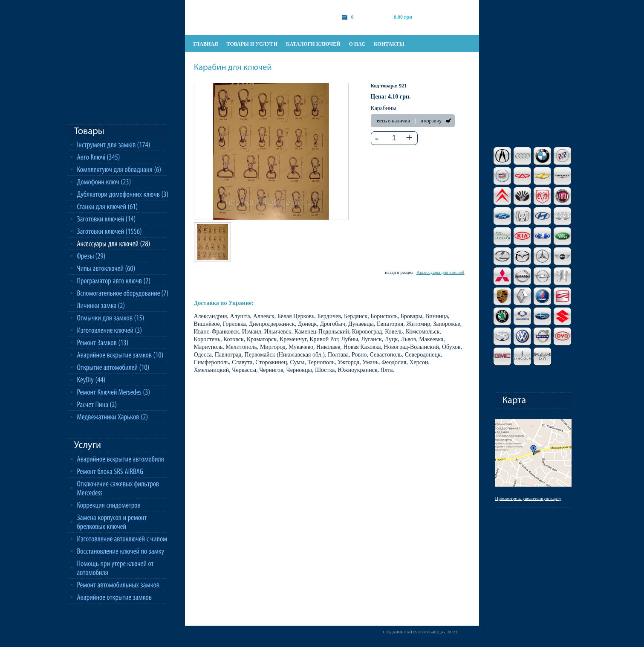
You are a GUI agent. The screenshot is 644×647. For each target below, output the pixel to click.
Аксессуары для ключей (440, 272)
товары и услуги (252, 44)
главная (206, 44)
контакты (389, 44)
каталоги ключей (313, 44)
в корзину (431, 121)
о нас (357, 44)
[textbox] (394, 138)
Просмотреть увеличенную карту (528, 498)
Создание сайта (400, 632)
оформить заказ (452, 17)
